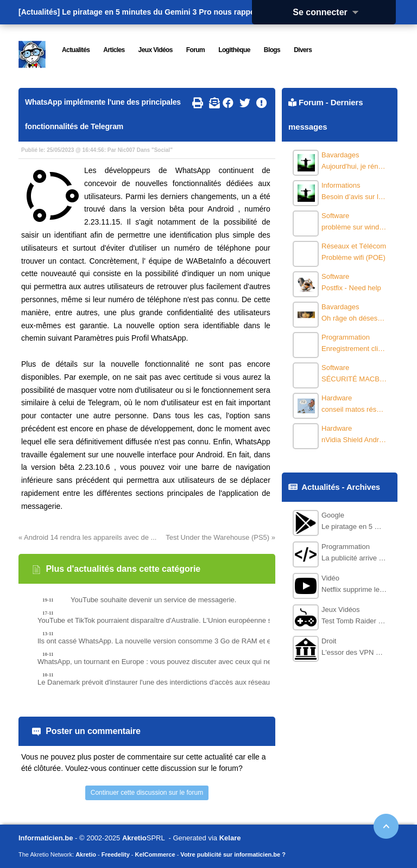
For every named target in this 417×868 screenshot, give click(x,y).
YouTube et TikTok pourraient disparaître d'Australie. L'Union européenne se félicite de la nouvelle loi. (173, 620)
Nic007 (127, 150)
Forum (311, 102)
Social (162, 150)
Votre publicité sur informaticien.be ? (233, 854)
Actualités (320, 487)
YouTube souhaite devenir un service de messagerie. (153, 600)
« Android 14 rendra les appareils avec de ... (87, 537)
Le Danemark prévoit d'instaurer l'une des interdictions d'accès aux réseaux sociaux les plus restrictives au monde (173, 682)
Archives (363, 487)
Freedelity (116, 854)
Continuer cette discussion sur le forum (147, 793)
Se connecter (329, 12)
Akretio (134, 838)
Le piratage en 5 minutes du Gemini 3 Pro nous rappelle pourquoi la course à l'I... (208, 12)
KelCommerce (155, 854)
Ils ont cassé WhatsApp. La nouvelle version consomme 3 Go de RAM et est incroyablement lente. (173, 641)
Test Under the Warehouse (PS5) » (220, 537)
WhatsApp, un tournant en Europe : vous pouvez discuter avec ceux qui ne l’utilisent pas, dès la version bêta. (173, 662)
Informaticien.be (46, 838)
